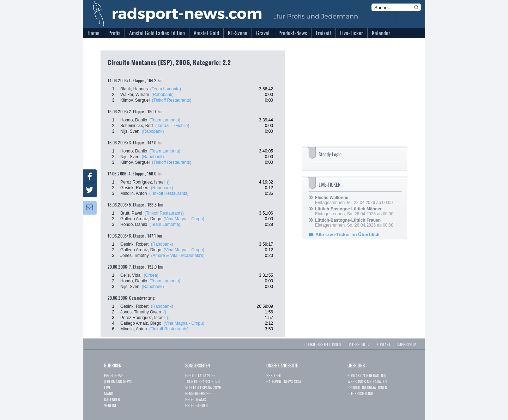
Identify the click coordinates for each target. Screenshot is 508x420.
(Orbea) (151, 275)
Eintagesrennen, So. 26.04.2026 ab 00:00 (354, 211)
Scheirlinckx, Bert (137, 126)
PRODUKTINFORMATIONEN (367, 387)
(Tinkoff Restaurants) (172, 100)
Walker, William (135, 95)
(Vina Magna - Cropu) (184, 219)
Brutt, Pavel (131, 213)
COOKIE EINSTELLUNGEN (323, 344)
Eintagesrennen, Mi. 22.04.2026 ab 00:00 (354, 200)
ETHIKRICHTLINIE (361, 393)
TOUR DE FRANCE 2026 (202, 381)
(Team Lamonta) (166, 89)
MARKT (110, 393)
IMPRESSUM (407, 344)
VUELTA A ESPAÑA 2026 (203, 387)
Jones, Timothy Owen (141, 312)
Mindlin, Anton (134, 193)
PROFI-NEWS (114, 375)
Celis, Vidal (131, 275)
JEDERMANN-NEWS (118, 381)
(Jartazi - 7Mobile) (172, 126)
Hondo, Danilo (134, 120)
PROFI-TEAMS (196, 399)
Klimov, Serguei (135, 100)
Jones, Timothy (135, 256)
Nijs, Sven (130, 131)
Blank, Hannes (134, 89)
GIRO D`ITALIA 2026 (200, 375)
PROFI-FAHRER (196, 405)
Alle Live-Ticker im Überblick (347, 235)
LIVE (107, 387)
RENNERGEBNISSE (199, 393)
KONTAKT (383, 344)
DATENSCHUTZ (359, 344)
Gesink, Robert (134, 188)
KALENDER (112, 399)
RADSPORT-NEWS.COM (284, 381)
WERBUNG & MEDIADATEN (367, 381)
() (168, 182)
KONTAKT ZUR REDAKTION (367, 375)
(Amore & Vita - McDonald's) (178, 256)
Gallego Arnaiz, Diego (141, 219)
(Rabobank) (162, 95)
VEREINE (110, 405)
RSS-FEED (274, 375)
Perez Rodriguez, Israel (142, 182)
